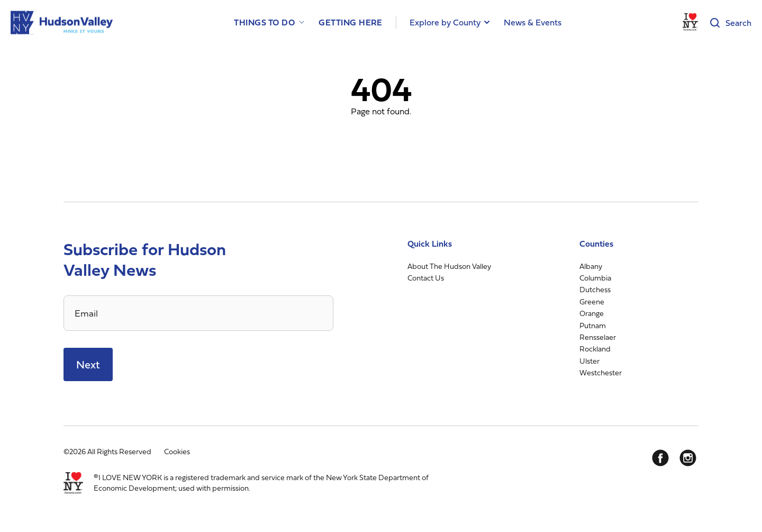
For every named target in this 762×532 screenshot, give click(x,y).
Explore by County (445, 22)
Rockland (595, 349)
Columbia (595, 278)
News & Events (533, 22)
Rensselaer (598, 337)
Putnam (593, 325)
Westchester (601, 372)
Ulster (589, 361)
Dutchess (595, 289)
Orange (592, 313)
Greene (592, 301)
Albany (591, 266)
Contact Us (426, 278)
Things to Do (264, 22)
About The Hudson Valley (449, 266)
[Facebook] (660, 458)
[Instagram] (688, 458)
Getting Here (351, 22)
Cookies (177, 451)
